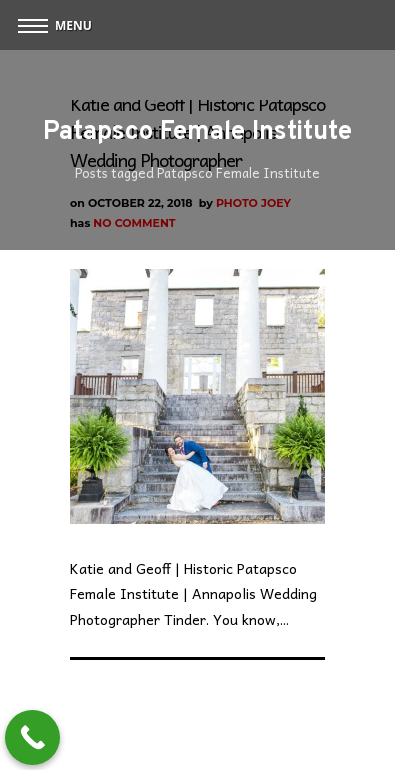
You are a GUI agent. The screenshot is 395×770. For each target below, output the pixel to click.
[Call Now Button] (32, 737)
